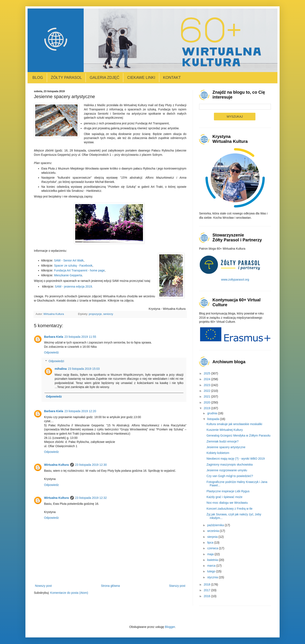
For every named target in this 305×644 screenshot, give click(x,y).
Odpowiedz (51, 352)
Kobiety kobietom (218, 453)
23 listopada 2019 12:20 (80, 411)
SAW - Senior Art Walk (69, 260)
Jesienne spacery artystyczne (226, 447)
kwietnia (213, 560)
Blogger (170, 627)
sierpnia (213, 537)
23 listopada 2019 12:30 (91, 465)
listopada (213, 419)
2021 (207, 396)
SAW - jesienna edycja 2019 (73, 287)
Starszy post (177, 586)
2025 (207, 373)
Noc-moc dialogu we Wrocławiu (227, 503)
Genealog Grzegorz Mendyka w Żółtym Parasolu (238, 435)
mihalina (61, 369)
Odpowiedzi (56, 361)
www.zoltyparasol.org (235, 280)
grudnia (213, 413)
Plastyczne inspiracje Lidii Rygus (228, 491)
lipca (211, 542)
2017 (207, 590)
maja (211, 554)
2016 (207, 596)
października (216, 525)
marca (212, 566)
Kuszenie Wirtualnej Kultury (225, 430)
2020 (207, 402)
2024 (207, 379)
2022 (207, 391)
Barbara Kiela (54, 337)
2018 (207, 584)
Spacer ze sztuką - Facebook (73, 266)
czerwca (213, 548)
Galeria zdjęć (104, 78)
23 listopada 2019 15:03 (84, 369)
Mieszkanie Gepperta (68, 275)
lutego (212, 571)
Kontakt (172, 78)
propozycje (95, 314)
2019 (207, 408)
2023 (207, 385)
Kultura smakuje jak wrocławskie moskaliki (234, 424)
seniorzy (108, 314)
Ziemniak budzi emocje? (223, 441)
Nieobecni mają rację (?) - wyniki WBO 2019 (236, 459)
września (213, 531)
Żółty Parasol (66, 78)
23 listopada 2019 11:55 (80, 337)
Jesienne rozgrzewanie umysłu (227, 470)
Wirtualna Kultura (56, 465)
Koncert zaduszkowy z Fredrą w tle (229, 509)
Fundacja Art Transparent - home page (79, 270)
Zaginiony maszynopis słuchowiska (230, 465)
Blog (38, 78)
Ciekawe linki (141, 78)
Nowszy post (43, 586)
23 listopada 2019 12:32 (91, 498)
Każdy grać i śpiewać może (225, 497)
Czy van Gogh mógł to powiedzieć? (230, 476)
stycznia (213, 577)
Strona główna (110, 586)
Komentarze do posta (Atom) (69, 593)
